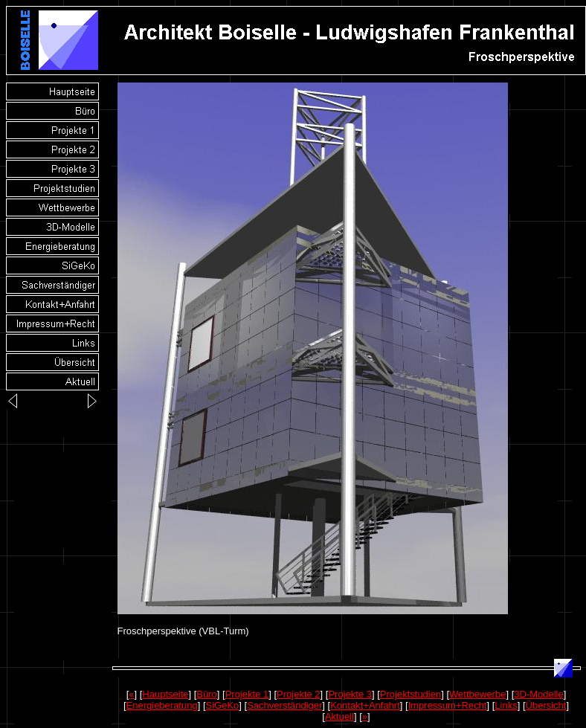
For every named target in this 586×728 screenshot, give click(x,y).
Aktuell (339, 716)
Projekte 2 (299, 694)
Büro (206, 694)
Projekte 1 (247, 694)
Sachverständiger (284, 705)
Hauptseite (165, 694)
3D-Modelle (538, 694)
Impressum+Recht (448, 705)
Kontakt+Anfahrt (365, 705)
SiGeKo (223, 705)
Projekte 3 (350, 694)
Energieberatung (162, 705)
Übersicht (546, 705)
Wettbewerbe (477, 694)
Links (506, 705)
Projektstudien (410, 694)
